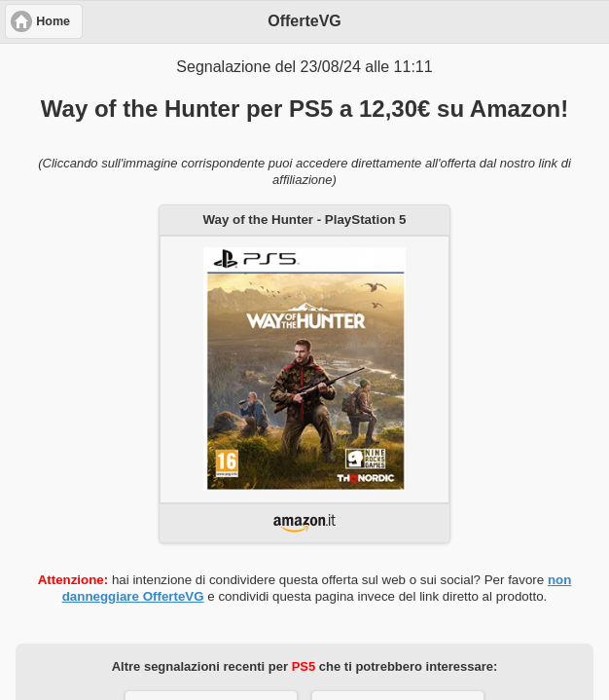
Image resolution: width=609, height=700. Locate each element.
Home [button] (53, 21)
